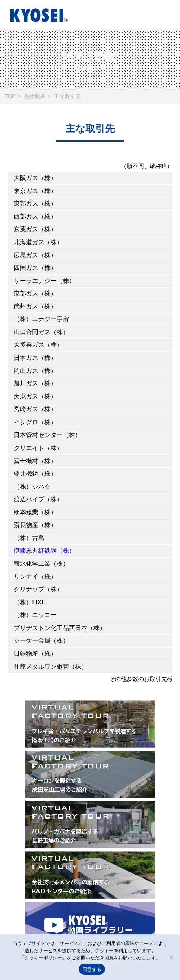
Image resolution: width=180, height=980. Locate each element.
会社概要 (35, 96)
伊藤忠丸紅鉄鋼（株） (44, 551)
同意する (92, 969)
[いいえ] (171, 957)
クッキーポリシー (43, 958)
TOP (10, 96)
